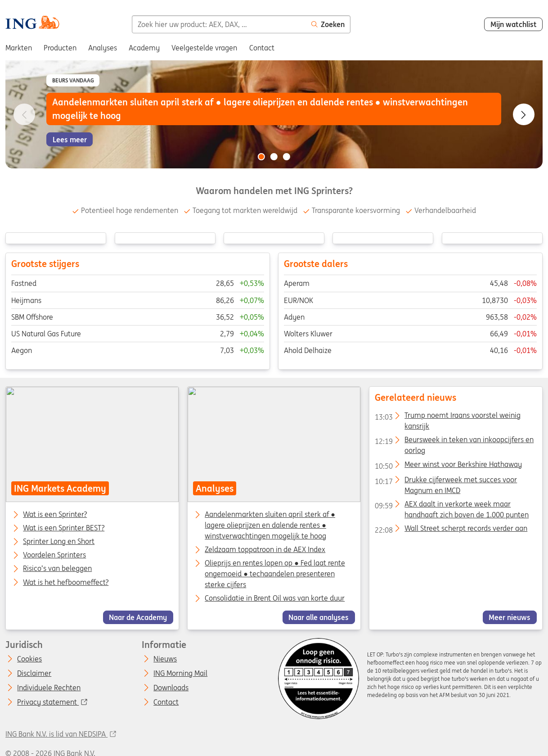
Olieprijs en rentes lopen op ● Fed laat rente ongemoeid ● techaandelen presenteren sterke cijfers (275, 574)
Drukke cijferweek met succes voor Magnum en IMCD (446, 481)
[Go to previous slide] (24, 114)
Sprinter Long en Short (59, 542)
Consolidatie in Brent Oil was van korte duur (275, 598)
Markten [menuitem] (19, 48)
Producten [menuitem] (60, 48)
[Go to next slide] (524, 114)
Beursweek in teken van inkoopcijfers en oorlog (454, 441)
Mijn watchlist (514, 24)
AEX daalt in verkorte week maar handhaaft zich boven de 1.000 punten (452, 505)
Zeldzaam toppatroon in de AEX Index (265, 549)
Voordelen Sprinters (54, 555)
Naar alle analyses (319, 617)
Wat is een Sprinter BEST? (64, 528)
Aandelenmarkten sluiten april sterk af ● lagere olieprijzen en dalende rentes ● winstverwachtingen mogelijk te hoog (270, 525)
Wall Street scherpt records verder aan (451, 530)
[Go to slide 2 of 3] (274, 157)
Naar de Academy (138, 617)
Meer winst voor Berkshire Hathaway (448, 466)
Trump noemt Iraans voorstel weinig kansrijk (448, 417)
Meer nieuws (510, 617)
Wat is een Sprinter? (55, 515)
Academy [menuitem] (144, 48)
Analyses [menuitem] (103, 48)
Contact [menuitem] (262, 48)
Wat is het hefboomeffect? (66, 582)
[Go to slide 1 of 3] (261, 157)
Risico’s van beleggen (57, 569)
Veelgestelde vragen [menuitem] (204, 48)
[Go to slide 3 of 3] (287, 157)
